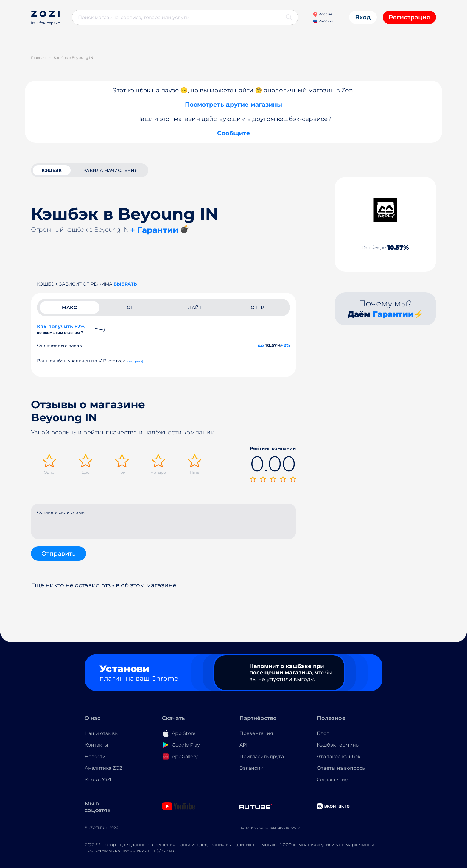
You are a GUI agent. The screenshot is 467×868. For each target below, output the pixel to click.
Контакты (96, 745)
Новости (95, 756)
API (243, 745)
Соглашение (332, 780)
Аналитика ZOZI (104, 768)
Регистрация (409, 17)
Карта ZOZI (98, 780)
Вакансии (252, 768)
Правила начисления (109, 170)
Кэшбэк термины (338, 745)
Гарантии (393, 314)
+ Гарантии (154, 230)
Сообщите (234, 133)
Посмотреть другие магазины (233, 105)
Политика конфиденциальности (270, 828)
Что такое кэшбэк (339, 756)
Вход (363, 17)
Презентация (256, 733)
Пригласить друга (262, 756)
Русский (324, 21)
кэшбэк (52, 170)
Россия (322, 14)
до (261, 345)
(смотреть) (135, 361)
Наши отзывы (102, 733)
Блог (323, 733)
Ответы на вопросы (341, 768)
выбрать (125, 284)
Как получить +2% (61, 329)
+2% (285, 345)
